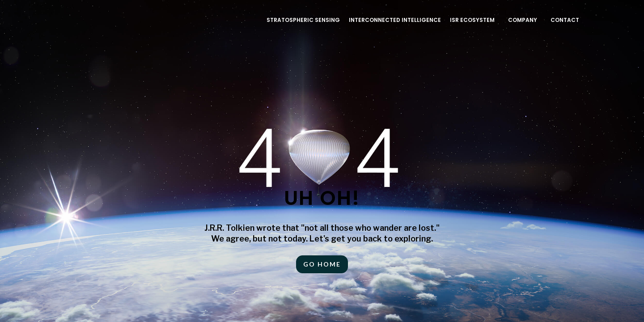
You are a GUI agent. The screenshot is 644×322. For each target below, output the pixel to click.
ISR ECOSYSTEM (472, 20)
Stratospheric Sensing (303, 20)
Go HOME (322, 264)
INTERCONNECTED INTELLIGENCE (395, 20)
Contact (565, 20)
